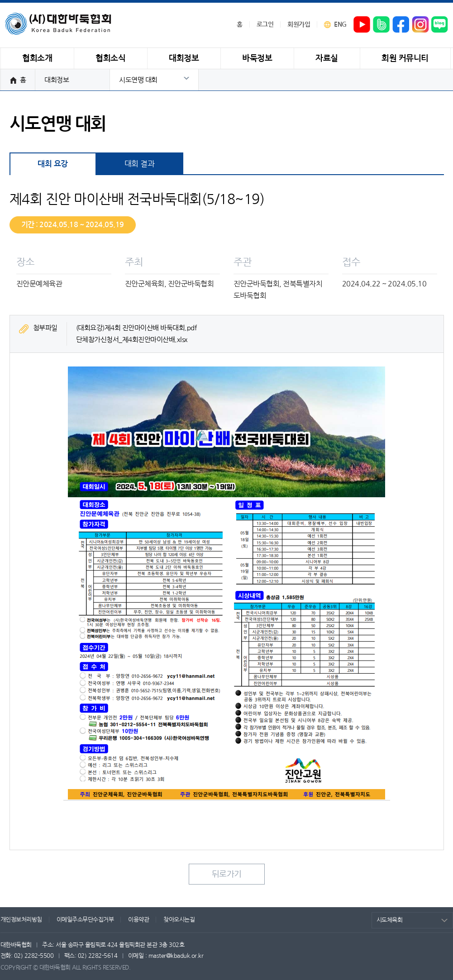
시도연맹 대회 (138, 80)
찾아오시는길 (179, 920)
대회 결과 (140, 164)
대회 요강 (53, 164)
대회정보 (57, 80)
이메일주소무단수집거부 (85, 920)
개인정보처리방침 (21, 920)
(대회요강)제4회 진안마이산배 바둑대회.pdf (136, 328)
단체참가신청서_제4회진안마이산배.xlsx (132, 340)
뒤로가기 (227, 874)
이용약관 (138, 920)
